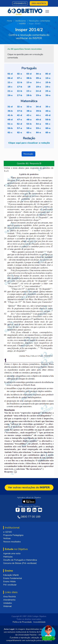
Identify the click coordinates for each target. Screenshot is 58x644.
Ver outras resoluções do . (29, 487)
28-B (29, 95)
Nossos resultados (12, 542)
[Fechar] (53, 626)
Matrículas (8, 557)
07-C (19, 78)
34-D (38, 107)
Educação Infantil (11, 575)
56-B (10, 128)
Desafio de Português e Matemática (20, 560)
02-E (20, 74)
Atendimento (20, 3)
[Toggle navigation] (47, 11)
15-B (48, 82)
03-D (29, 74)
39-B (38, 111)
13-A (29, 82)
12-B (20, 82)
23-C (29, 91)
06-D (10, 78)
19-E (38, 87)
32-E (20, 107)
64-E (38, 133)
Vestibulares (21, 21)
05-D (48, 74)
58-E (29, 128)
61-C (10, 133)
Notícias (7, 538)
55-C (48, 124)
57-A (20, 128)
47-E (20, 120)
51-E (10, 124)
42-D (19, 115)
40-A (48, 111)
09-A (38, 78)
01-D (10, 74)
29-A (38, 95)
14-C (38, 82)
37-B (20, 111)
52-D (19, 124)
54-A (38, 124)
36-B (10, 111)
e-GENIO (8, 532)
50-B (48, 120)
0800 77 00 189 (31, 517)
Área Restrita (9, 597)
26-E (10, 95)
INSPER (22, 24)
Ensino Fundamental (13, 578)
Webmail (7, 606)
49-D (38, 120)
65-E (48, 133)
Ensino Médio (9, 582)
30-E (48, 95)
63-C (29, 133)
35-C (48, 107)
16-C (10, 87)
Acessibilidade (39, 622)
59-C (38, 128)
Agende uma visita (12, 554)
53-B (29, 124)
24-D (38, 91)
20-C (48, 87)
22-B (20, 91)
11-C (10, 82)
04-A (38, 74)
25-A (48, 91)
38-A (29, 111)
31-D (10, 107)
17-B (20, 87)
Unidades (8, 603)
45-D (48, 115)
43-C (29, 115)
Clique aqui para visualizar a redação (29, 143)
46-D (10, 120)
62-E (20, 133)
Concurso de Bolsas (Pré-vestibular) (20, 563)
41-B (10, 115)
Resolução (28, 154)
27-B (20, 95)
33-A (29, 107)
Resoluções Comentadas (40, 21)
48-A (29, 120)
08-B (29, 78)
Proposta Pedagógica (13, 535)
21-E (10, 91)
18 (29, 87)
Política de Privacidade (22, 622)
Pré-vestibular (10, 585)
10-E (48, 78)
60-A (48, 128)
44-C (38, 115)
